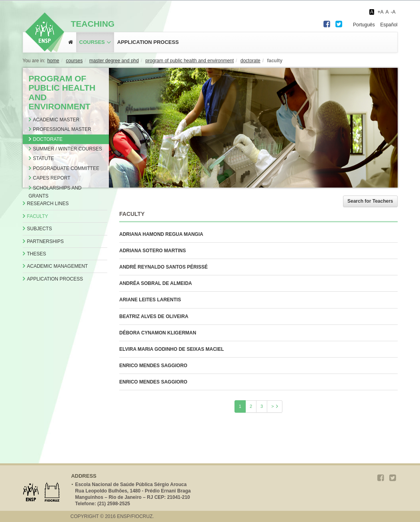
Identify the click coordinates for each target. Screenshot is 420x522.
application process (148, 42)
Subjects (40, 229)
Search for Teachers (370, 201)
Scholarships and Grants (55, 192)
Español (389, 25)
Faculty (38, 216)
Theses (37, 254)
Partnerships (45, 241)
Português (364, 25)
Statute (44, 158)
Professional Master (62, 129)
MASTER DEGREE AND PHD (114, 61)
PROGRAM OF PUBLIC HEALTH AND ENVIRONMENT (190, 61)
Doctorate (48, 139)
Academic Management (58, 266)
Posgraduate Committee (66, 168)
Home (53, 61)
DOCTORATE (250, 61)
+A (380, 12)
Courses (92, 42)
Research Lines (48, 204)
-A (393, 12)
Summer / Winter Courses (68, 149)
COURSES (74, 61)
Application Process (55, 279)
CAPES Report (52, 178)
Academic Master (56, 120)
